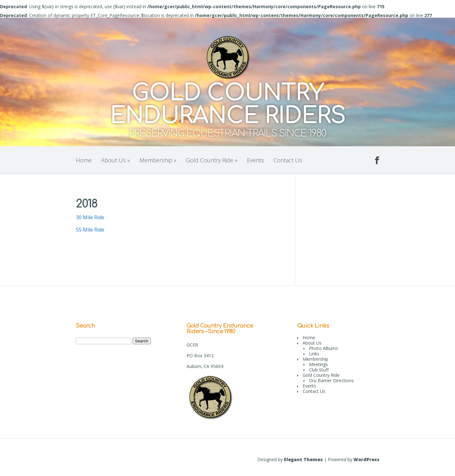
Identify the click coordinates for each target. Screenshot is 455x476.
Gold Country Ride (212, 160)
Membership (158, 160)
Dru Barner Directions (331, 380)
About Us (116, 160)
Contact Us (288, 160)
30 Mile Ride (90, 217)
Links (314, 354)
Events (255, 160)
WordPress (366, 459)
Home (84, 160)
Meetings (318, 364)
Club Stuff (319, 370)
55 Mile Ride (90, 230)
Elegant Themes (303, 459)
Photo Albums (323, 348)
